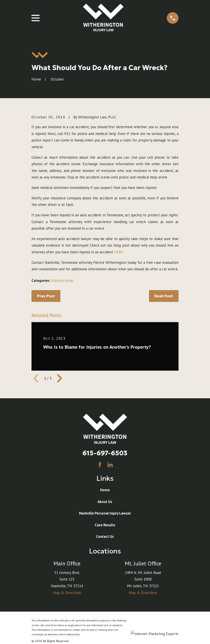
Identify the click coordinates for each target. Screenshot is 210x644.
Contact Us (105, 536)
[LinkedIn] (110, 465)
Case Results (105, 525)
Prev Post (46, 296)
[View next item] (60, 378)
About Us (105, 502)
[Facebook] (100, 465)
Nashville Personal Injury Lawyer (105, 513)
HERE (119, 252)
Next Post (164, 296)
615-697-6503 (105, 453)
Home (105, 490)
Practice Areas (62, 281)
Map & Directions (67, 593)
